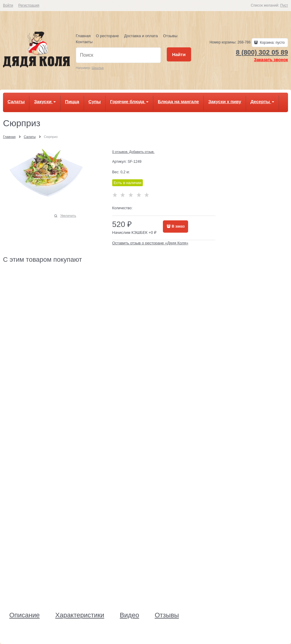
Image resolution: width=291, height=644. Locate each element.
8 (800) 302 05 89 (262, 52)
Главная (83, 36)
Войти (8, 5)
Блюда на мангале (178, 101)
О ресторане (108, 36)
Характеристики (80, 615)
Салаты (16, 101)
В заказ (178, 226)
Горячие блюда (129, 101)
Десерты (262, 101)
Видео (129, 615)
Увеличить (68, 216)
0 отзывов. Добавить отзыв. (133, 152)
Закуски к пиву (225, 101)
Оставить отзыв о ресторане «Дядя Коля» (150, 243)
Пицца (72, 101)
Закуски (45, 101)
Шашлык (97, 68)
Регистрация (29, 5)
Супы (95, 101)
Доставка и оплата (141, 36)
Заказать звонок (271, 60)
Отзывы (170, 36)
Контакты (84, 42)
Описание (24, 615)
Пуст (284, 5)
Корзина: (272, 43)
